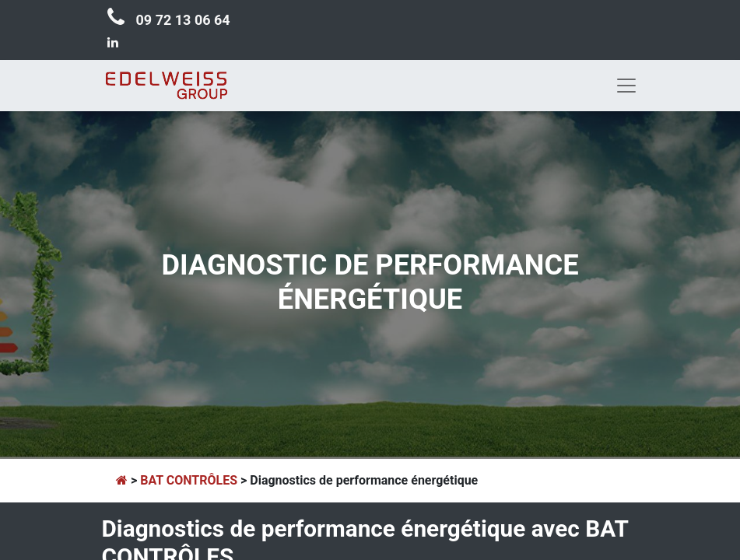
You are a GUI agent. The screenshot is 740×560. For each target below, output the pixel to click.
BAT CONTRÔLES (189, 480)
